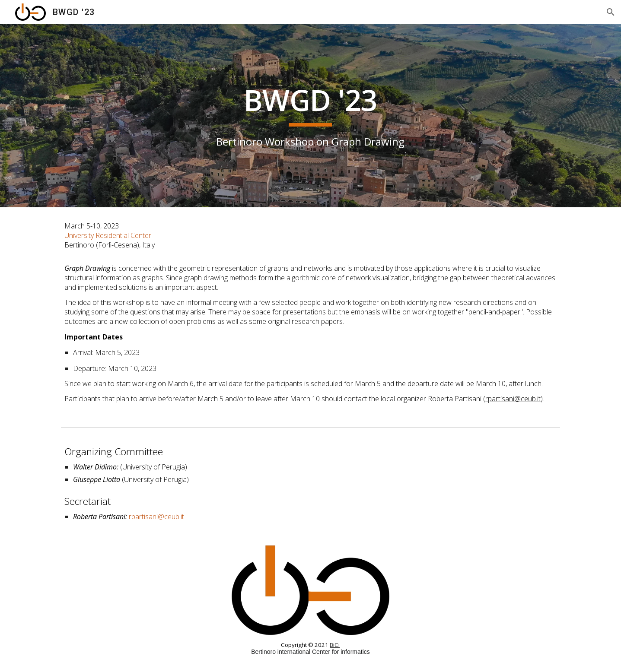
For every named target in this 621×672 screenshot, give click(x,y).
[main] (311, 116)
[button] (611, 12)
